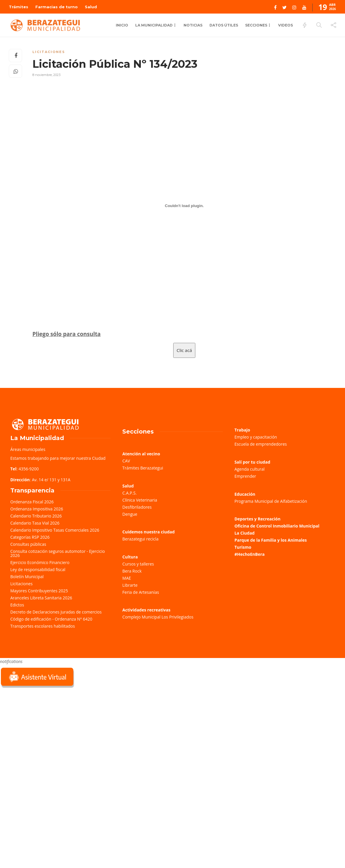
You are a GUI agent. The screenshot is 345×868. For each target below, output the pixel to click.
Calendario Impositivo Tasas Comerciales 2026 (55, 530)
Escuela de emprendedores (261, 444)
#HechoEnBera (250, 554)
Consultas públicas (28, 544)
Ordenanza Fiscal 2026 (32, 502)
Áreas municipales (28, 449)
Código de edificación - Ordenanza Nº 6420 (51, 619)
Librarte (130, 585)
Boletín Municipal (27, 577)
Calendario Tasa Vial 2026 (35, 523)
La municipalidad (154, 25)
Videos (285, 25)
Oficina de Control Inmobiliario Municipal (277, 526)
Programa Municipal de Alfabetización (271, 501)
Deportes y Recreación (257, 519)
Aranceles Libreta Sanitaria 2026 (41, 598)
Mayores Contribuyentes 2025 (39, 591)
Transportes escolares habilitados (43, 626)
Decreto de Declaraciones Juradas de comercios (56, 612)
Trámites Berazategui (143, 468)
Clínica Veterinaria (140, 500)
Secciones (256, 25)
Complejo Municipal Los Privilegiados (158, 617)
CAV (126, 461)
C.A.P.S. (129, 493)
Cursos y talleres (138, 564)
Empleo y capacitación (256, 437)
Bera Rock (132, 571)
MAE (127, 578)
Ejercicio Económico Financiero (40, 562)
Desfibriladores (137, 507)
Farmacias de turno (57, 7)
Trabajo (242, 430)
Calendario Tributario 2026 (36, 516)
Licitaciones (49, 52)
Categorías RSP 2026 (30, 537)
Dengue (130, 514)
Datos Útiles (224, 25)
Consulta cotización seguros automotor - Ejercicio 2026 (58, 553)
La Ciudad (245, 533)
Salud (91, 7)
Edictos (17, 605)
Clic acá (184, 350)
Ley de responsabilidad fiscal (38, 569)
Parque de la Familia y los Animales (271, 540)
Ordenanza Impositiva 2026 (37, 509)
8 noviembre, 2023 (46, 75)
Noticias (193, 25)
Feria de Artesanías (141, 592)
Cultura (130, 557)
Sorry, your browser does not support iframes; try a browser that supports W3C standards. (44, 731)
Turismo (243, 547)
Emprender (245, 476)
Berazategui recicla (140, 539)
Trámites (19, 7)
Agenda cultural (250, 469)
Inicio (122, 25)
